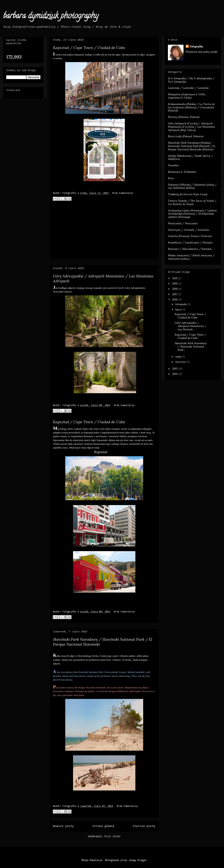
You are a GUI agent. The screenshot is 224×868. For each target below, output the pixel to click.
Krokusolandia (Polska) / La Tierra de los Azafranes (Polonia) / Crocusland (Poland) (191, 107)
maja (179, 356)
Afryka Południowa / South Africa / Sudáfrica (190, 157)
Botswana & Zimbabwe (182, 172)
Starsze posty (144, 826)
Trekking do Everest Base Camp (188, 194)
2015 (175, 369)
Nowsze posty (63, 826)
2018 (175, 289)
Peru (171, 178)
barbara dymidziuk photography (51, 16)
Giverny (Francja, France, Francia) (190, 236)
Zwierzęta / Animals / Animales (189, 230)
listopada (181, 304)
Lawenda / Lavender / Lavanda (188, 88)
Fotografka (196, 46)
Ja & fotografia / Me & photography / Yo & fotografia (191, 80)
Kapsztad (101, 452)
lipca (179, 309)
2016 (175, 299)
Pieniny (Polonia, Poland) (184, 117)
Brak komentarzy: (123, 193)
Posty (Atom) (112, 836)
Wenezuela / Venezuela (183, 223)
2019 (175, 283)
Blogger (142, 860)
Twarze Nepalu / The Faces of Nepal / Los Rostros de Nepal (192, 202)
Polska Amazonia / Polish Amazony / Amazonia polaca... (191, 257)
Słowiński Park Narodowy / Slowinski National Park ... (191, 347)
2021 (175, 278)
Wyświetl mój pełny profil (202, 52)
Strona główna (103, 826)
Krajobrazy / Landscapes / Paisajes (190, 242)
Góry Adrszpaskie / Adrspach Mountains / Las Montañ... (190, 326)
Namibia (173, 165)
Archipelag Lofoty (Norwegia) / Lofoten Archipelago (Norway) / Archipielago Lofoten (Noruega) (192, 214)
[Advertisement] (104, 232)
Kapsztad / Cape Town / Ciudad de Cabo (89, 48)
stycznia (181, 362)
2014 (175, 374)
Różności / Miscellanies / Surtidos (190, 249)
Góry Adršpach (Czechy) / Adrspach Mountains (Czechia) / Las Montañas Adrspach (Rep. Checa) (191, 127)
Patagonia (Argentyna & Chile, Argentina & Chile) (187, 96)
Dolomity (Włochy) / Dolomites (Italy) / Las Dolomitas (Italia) (192, 186)
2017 (175, 294)
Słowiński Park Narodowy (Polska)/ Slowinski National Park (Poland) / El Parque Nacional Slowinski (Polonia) (191, 146)
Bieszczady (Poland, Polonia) (186, 136)
